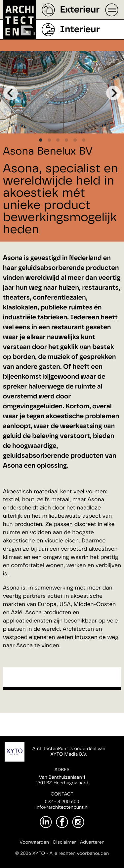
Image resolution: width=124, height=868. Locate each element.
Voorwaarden (34, 842)
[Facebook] (62, 822)
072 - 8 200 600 (62, 802)
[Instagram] (78, 822)
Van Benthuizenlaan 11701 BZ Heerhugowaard (62, 780)
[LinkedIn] (46, 822)
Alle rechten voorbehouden (79, 854)
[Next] (113, 93)
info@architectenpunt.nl (62, 807)
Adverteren (92, 842)
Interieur (80, 30)
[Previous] (11, 93)
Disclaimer (64, 842)
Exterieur (80, 10)
